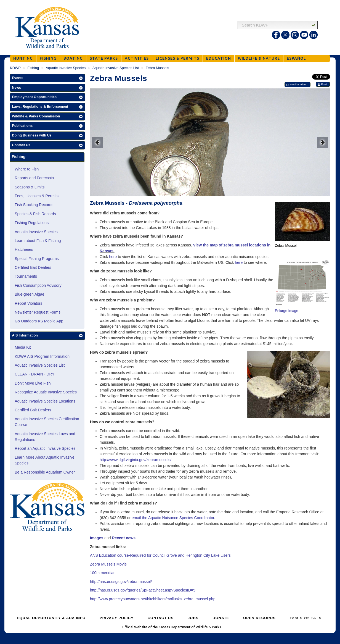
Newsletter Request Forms (38, 312)
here (113, 257)
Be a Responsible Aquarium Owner (45, 472)
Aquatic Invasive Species (66, 68)
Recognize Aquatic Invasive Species (46, 392)
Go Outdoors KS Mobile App (39, 321)
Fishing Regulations (32, 223)
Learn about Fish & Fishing (38, 241)
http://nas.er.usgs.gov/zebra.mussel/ (121, 582)
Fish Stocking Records (34, 205)
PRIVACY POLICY (117, 618)
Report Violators (28, 303)
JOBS (193, 618)
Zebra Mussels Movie (108, 564)
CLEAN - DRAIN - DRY (34, 374)
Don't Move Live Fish (33, 383)
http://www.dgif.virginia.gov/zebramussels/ (136, 460)
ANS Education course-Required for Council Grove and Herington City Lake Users (160, 555)
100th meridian (103, 573)
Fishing (33, 68)
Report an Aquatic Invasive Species (45, 448)
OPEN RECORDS (259, 618)
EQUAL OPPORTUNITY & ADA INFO (51, 618)
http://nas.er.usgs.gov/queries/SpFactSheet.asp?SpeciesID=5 (143, 590)
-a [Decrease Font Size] (319, 618)
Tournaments (26, 276)
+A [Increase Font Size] (313, 618)
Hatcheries (24, 249)
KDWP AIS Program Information (42, 356)
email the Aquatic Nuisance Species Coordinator (173, 518)
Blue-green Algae (29, 294)
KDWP (15, 68)
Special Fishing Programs (37, 259)
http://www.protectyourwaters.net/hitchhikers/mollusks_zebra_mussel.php (153, 599)
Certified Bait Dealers (33, 267)
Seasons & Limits (30, 187)
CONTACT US (161, 618)
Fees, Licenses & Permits (37, 196)
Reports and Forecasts (34, 178)
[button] (47, 78)
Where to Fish (27, 169)
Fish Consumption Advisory (38, 285)
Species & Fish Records (35, 214)
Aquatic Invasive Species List (116, 68)
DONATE (221, 618)
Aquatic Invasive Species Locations (45, 401)
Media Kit (23, 347)
